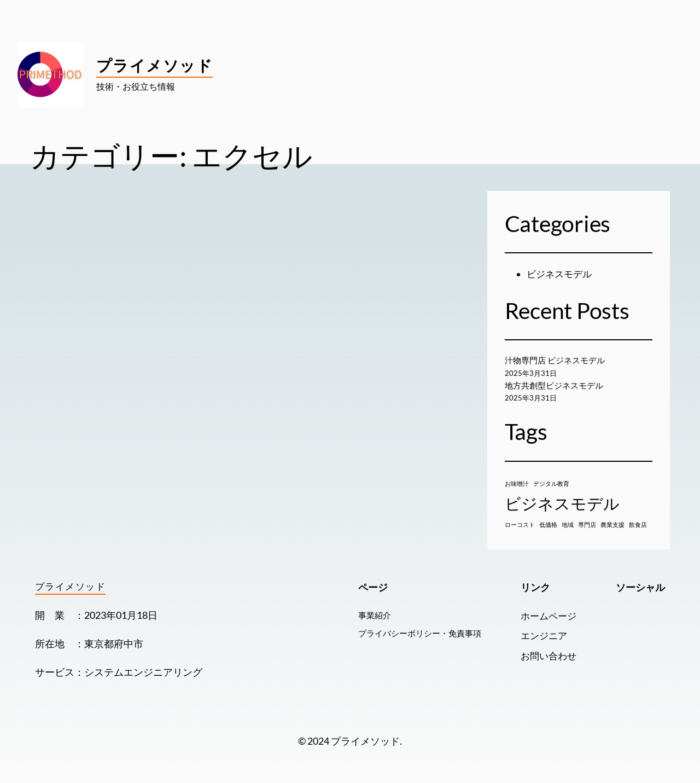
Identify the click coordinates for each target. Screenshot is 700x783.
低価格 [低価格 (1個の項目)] (548, 524)
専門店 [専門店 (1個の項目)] (587, 524)
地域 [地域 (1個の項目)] (568, 524)
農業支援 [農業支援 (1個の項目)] (612, 524)
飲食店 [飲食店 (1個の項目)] (638, 524)
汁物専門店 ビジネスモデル (558, 360)
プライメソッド (154, 65)
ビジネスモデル (561, 274)
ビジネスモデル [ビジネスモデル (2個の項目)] (562, 503)
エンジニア (542, 636)
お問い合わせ (547, 656)
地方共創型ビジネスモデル (557, 385)
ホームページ (547, 616)
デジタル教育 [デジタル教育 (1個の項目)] (551, 483)
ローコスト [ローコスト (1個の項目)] (520, 524)
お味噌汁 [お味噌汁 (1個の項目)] (517, 483)
